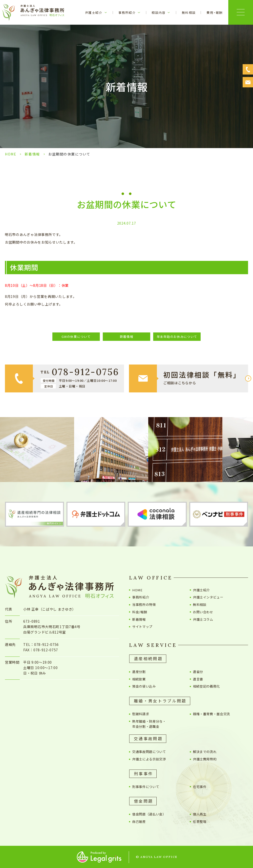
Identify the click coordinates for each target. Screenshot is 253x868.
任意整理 (200, 821)
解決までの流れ (205, 752)
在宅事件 (200, 787)
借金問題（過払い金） (149, 814)
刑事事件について (146, 787)
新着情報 (32, 154)
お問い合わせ (203, 612)
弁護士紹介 (201, 590)
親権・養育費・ (211, 714)
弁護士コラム (203, 619)
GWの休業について (76, 337)
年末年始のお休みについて (177, 337)
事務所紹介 (141, 597)
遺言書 (198, 679)
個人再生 (200, 814)
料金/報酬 (140, 612)
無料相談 (189, 13)
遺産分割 (139, 672)
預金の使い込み (144, 686)
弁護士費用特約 (205, 759)
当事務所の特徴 (144, 605)
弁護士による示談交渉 (149, 759)
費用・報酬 (215, 13)
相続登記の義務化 (206, 686)
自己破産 (139, 821)
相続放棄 (139, 679)
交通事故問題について (149, 752)
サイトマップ (142, 627)
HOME (11, 154)
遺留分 (198, 672)
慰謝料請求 (141, 714)
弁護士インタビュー (210, 597)
